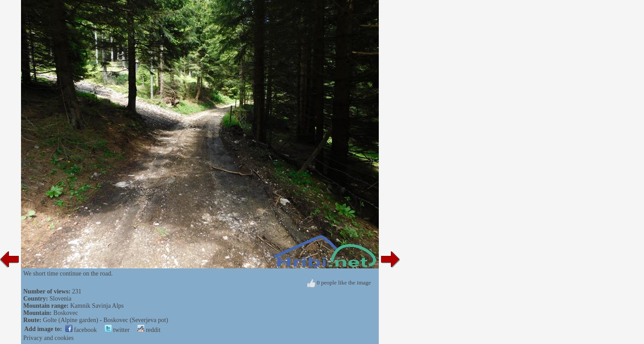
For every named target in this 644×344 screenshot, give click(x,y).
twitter (117, 330)
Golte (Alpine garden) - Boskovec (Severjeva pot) (106, 320)
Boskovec (66, 313)
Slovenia (61, 299)
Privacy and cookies (49, 338)
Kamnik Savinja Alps (97, 306)
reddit (149, 330)
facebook (81, 330)
